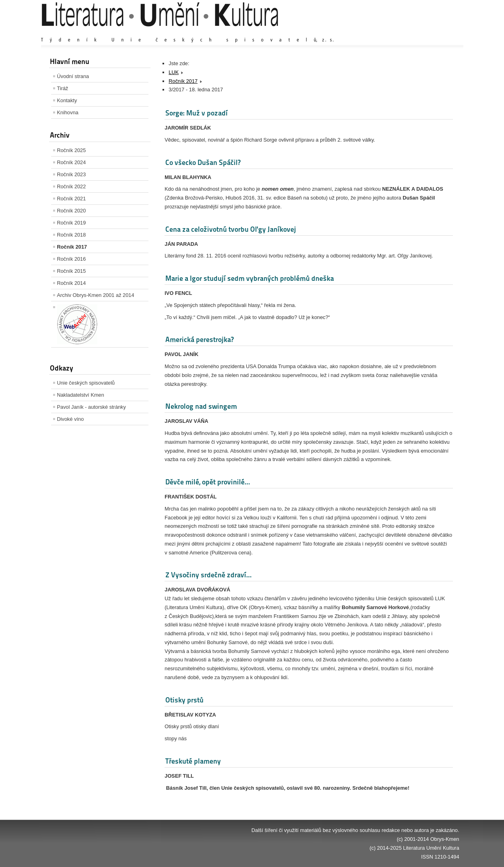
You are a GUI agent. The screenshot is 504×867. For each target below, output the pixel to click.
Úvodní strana (73, 76)
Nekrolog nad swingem (201, 406)
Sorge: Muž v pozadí (196, 113)
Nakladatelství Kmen (81, 395)
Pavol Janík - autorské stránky (92, 407)
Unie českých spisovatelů (86, 383)
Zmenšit (435, 32)
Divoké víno (71, 419)
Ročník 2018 (72, 235)
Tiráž (63, 88)
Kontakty (67, 100)
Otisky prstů (184, 700)
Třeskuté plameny (193, 761)
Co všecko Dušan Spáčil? (203, 162)
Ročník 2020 (72, 211)
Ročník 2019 (72, 223)
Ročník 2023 (72, 174)
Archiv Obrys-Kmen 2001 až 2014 (96, 295)
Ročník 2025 (72, 150)
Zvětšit (389, 32)
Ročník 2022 (72, 186)
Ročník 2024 (72, 162)
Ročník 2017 (72, 247)
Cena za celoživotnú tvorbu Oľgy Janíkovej (231, 229)
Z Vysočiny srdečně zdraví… (208, 575)
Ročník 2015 (72, 271)
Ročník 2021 (72, 199)
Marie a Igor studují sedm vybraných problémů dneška (250, 278)
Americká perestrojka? (200, 339)
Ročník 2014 (72, 283)
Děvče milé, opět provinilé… (208, 482)
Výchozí (411, 32)
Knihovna (68, 112)
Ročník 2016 (72, 259)
